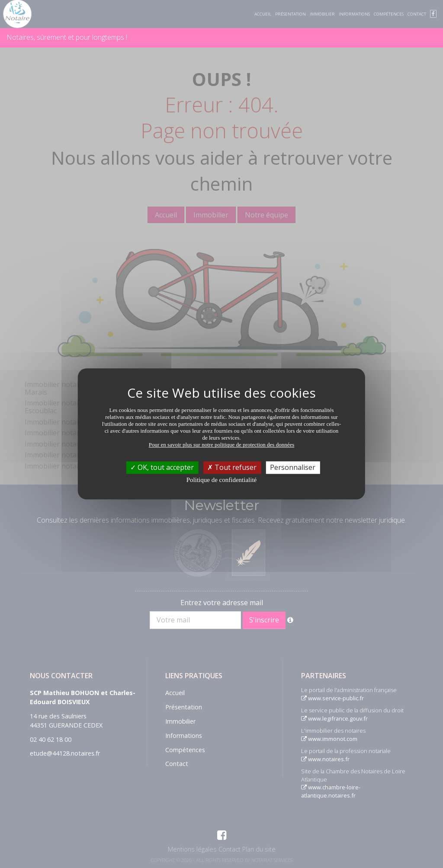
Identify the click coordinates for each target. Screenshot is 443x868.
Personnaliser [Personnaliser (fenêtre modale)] (293, 467)
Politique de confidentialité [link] (221, 480)
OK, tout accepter (162, 467)
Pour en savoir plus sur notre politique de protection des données (222, 445)
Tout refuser (232, 467)
